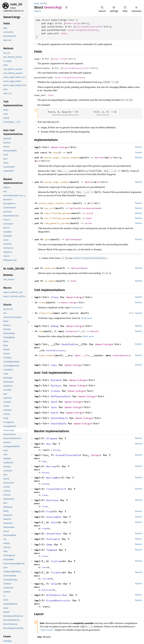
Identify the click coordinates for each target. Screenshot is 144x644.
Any (49, 444)
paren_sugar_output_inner (56, 203)
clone (42, 302)
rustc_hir (16, 4)
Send (54, 402)
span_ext (50, 268)
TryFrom (56, 561)
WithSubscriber (57, 595)
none (56, 152)
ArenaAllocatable (68, 455)
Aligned (52, 438)
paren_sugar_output (57, 182)
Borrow (51, 466)
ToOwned (52, 550)
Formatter (72, 331)
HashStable (69, 344)
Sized (57, 450)
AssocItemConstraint (88, 27)
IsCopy (95, 455)
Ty (110, 157)
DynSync (56, 385)
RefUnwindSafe (61, 396)
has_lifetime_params (58, 218)
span (47, 239)
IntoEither (54, 534)
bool (89, 218)
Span (64, 33)
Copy (54, 365)
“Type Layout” (47, 630)
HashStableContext (56, 350)
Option (99, 157)
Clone (55, 297)
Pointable (53, 539)
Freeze (55, 391)
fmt (41, 331)
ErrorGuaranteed (90, 208)
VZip (54, 584)
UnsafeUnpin (59, 418)
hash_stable (47, 355)
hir (45, 3)
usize (90, 213)
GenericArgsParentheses (83, 30)
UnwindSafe (59, 424)
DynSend (56, 380)
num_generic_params (57, 223)
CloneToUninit (56, 489)
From (49, 512)
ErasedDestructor (59, 600)
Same (49, 545)
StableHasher (121, 355)
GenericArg (72, 23)
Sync (54, 407)
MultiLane (47, 590)
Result (95, 331)
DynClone (52, 500)
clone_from (46, 313)
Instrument (54, 517)
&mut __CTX (82, 355)
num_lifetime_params (58, 213)
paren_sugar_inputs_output (62, 157)
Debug (55, 326)
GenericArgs (59, 147)
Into (54, 522)
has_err (49, 208)
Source (38, 11)
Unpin (55, 413)
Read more (77, 307)
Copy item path (66, 7)
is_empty (50, 281)
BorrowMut (53, 478)
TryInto (56, 572)
